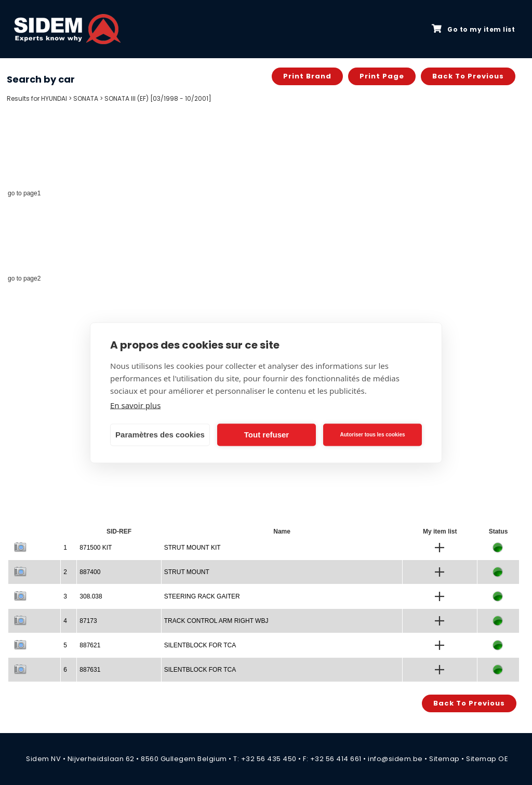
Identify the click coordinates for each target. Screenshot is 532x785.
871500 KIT (96, 548)
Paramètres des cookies (160, 435)
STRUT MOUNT (187, 572)
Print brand (307, 76)
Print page (382, 76)
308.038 (91, 596)
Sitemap (444, 759)
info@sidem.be (395, 759)
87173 (88, 621)
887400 (90, 572)
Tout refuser (267, 435)
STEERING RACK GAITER (202, 596)
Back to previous (468, 76)
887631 (90, 670)
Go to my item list (473, 29)
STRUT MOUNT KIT (192, 548)
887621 (90, 645)
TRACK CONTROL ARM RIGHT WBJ (216, 621)
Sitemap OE (487, 759)
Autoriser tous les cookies (372, 435)
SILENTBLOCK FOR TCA (200, 645)
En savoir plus (135, 405)
